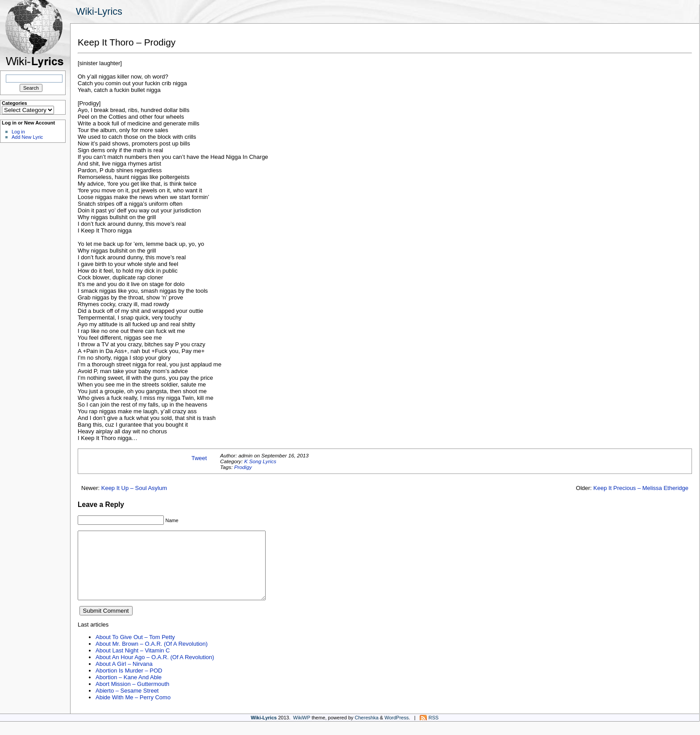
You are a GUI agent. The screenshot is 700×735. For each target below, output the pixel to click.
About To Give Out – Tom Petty (135, 650)
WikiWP (302, 731)
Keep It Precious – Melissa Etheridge (641, 488)
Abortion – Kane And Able (129, 691)
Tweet (199, 458)
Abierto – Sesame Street (127, 704)
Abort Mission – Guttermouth (132, 697)
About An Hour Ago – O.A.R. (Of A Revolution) (155, 671)
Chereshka (367, 731)
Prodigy (243, 467)
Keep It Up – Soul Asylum (134, 488)
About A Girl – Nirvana (124, 677)
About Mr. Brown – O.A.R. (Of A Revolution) (152, 657)
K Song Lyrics (260, 461)
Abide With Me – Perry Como (133, 711)
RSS (434, 731)
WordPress (396, 731)
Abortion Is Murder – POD (129, 684)
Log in (18, 132)
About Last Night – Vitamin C (133, 664)
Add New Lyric (27, 137)
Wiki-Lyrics (99, 11)
